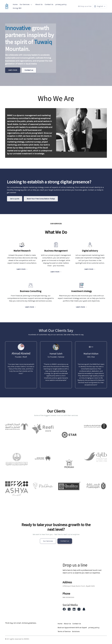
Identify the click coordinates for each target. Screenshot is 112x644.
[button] (26, 4)
